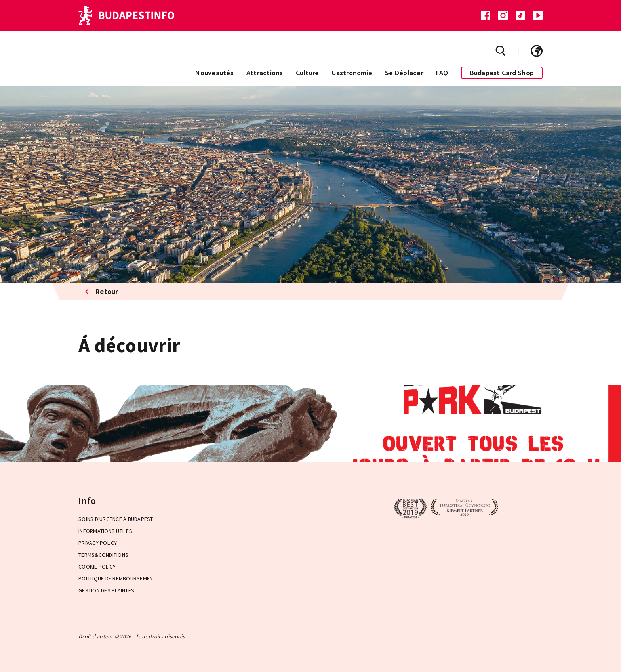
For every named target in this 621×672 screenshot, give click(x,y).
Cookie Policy (97, 567)
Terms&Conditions (103, 555)
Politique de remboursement (117, 578)
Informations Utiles (105, 531)
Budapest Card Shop (502, 73)
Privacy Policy (98, 543)
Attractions (265, 73)
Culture (308, 73)
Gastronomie (352, 73)
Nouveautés (214, 73)
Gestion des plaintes (106, 590)
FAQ (442, 73)
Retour (102, 291)
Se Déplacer (404, 73)
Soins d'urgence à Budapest (116, 519)
